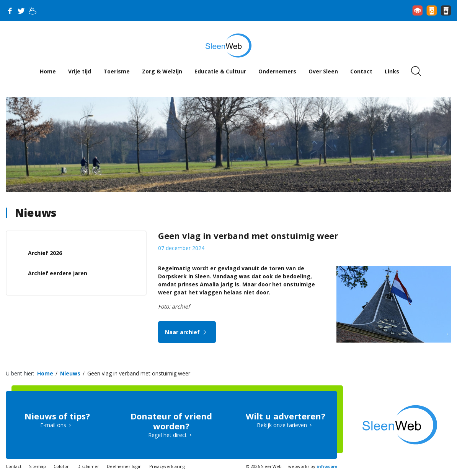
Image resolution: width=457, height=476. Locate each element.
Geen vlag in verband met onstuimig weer (139, 373)
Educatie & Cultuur (220, 71)
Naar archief (187, 332)
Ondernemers (277, 71)
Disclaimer (88, 466)
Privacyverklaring (167, 466)
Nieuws (36, 213)
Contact (361, 71)
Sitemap (38, 466)
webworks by (313, 466)
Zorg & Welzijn (162, 71)
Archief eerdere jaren (58, 273)
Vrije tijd (80, 71)
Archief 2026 (45, 253)
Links (392, 71)
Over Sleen (323, 71)
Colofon (62, 466)
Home (48, 71)
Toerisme (117, 71)
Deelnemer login (124, 466)
